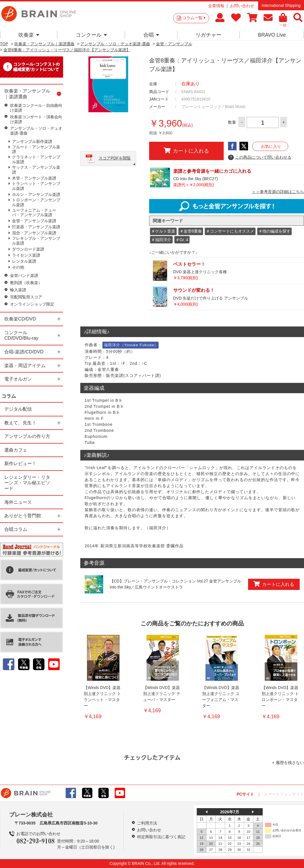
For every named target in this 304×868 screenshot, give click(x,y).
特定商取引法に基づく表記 (161, 837)
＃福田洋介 (161, 240)
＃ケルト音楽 (163, 231)
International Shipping (281, 5)
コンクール (91, 35)
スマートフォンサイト (284, 794)
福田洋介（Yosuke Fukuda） (131, 345)
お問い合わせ (242, 6)
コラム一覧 (194, 18)
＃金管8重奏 (191, 231)
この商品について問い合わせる (260, 158)
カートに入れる (186, 151)
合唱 (151, 35)
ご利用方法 (147, 823)
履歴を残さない (290, 763)
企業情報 (216, 6)
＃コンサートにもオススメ (230, 231)
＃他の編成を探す (274, 231)
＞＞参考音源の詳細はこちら (278, 192)
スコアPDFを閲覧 (115, 158)
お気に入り (271, 146)
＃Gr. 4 (182, 240)
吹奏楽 (29, 35)
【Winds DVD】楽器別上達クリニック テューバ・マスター (162, 694)
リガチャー (208, 35)
